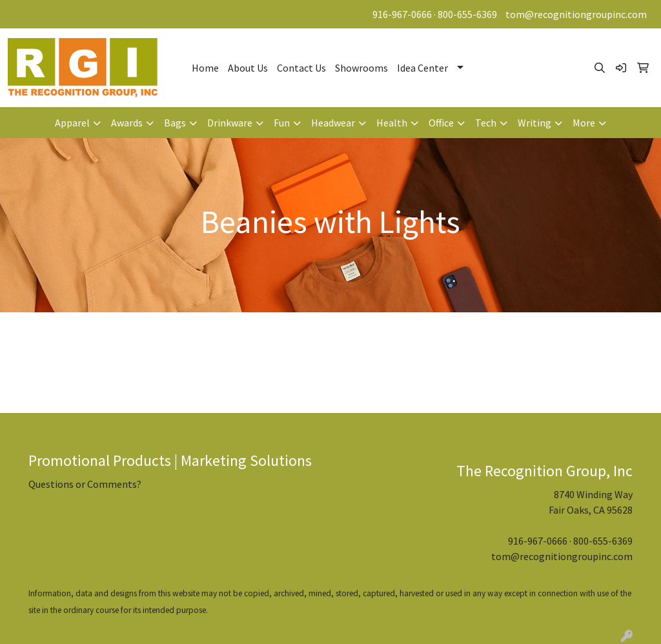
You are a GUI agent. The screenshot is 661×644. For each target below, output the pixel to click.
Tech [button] (486, 123)
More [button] (584, 123)
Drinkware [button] (230, 123)
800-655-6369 (467, 14)
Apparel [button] (72, 123)
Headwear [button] (333, 123)
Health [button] (392, 123)
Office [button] (441, 123)
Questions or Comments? (85, 484)
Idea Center (422, 68)
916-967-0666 (402, 14)
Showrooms (361, 68)
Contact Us (301, 68)
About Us (248, 68)
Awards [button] (127, 123)
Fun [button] (282, 123)
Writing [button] (534, 123)
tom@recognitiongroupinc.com (576, 14)
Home (205, 68)
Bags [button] (175, 123)
